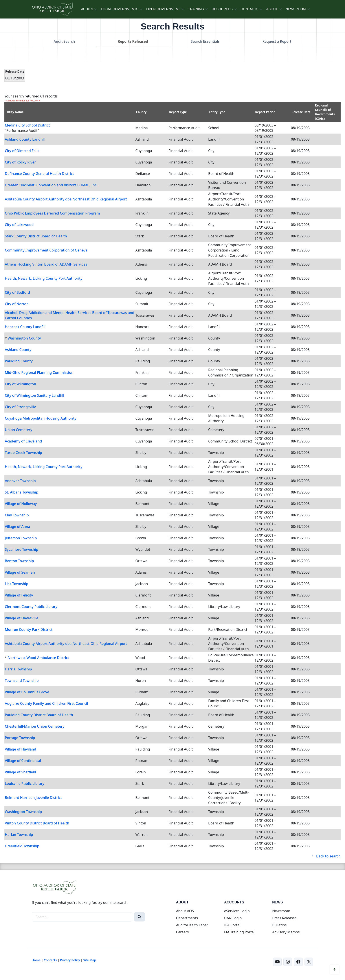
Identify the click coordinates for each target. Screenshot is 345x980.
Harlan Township (19, 835)
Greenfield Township (22, 846)
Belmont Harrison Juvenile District (33, 798)
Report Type (178, 112)
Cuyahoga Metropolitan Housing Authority (41, 418)
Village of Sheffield (20, 772)
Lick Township (17, 584)
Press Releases (284, 918)
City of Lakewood (19, 225)
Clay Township (17, 515)
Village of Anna (17, 527)
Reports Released (133, 41)
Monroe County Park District (29, 629)
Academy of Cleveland (23, 441)
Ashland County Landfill (25, 139)
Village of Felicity (19, 595)
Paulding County (19, 361)
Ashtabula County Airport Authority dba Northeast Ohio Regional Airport (66, 199)
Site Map (90, 960)
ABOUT (272, 9)
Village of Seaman (20, 572)
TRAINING (196, 9)
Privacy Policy (70, 960)
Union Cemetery (18, 430)
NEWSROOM (296, 9)
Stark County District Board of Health (36, 236)
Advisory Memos (286, 932)
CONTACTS (249, 9)
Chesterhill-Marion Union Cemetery (35, 726)
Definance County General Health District (39, 174)
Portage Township (20, 738)
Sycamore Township (21, 549)
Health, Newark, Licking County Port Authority (44, 278)
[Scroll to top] (334, 969)
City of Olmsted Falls (22, 151)
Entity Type (217, 112)
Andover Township (20, 481)
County (141, 112)
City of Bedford (17, 292)
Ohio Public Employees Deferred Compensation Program (52, 213)
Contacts (50, 960)
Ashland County (18, 350)
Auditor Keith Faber (192, 925)
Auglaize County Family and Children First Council (46, 703)
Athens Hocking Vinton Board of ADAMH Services (46, 264)
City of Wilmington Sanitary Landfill (34, 395)
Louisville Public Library (25, 784)
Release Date (301, 112)
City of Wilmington (20, 384)
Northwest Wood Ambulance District (38, 658)
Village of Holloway (21, 504)
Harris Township (18, 669)
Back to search (326, 856)
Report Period (265, 112)
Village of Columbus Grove (27, 692)
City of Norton (17, 304)
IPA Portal (232, 925)
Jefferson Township (21, 538)
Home (36, 960)
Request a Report (277, 41)
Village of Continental (23, 761)
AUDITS (87, 9)
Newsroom (281, 911)
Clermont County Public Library (31, 607)
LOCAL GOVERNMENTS (120, 9)
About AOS (185, 911)
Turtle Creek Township (23, 453)
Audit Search (64, 41)
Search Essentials (205, 41)
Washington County (24, 338)
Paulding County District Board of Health (39, 715)
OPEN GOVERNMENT (163, 9)
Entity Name (15, 112)
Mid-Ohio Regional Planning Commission (39, 373)
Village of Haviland (20, 749)
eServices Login (237, 911)
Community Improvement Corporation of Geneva (46, 250)
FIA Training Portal (239, 932)
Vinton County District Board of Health (37, 823)
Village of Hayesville (22, 618)
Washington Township (23, 812)
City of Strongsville (20, 407)
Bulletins (279, 925)
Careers (182, 932)
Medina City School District (27, 125)
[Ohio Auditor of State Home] (52, 9)
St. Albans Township (22, 492)
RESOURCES (222, 9)
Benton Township (19, 561)
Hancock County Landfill (25, 327)
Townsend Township (22, 681)
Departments (187, 918)
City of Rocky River (20, 162)
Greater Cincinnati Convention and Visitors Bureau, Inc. (51, 185)
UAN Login (233, 918)
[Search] (139, 917)
